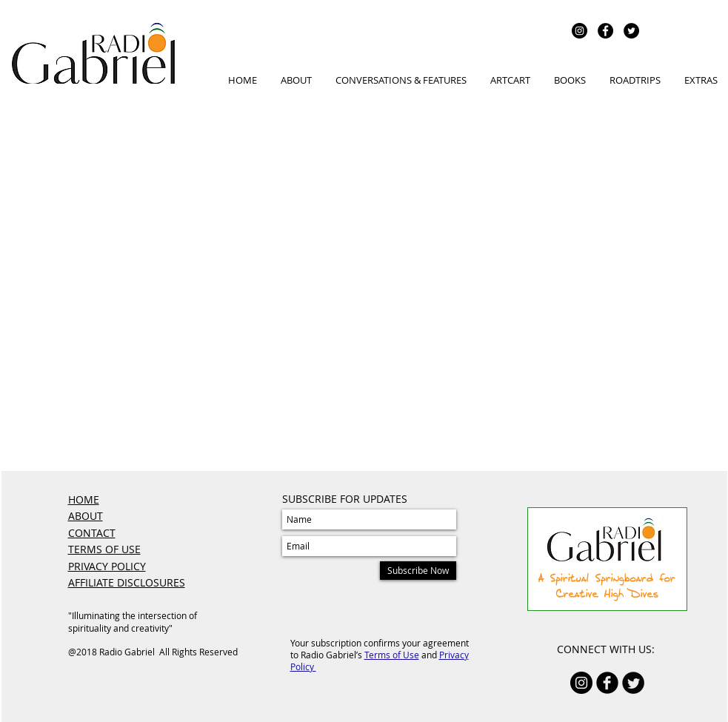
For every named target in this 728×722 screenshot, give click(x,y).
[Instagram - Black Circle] (580, 31)
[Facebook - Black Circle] (605, 31)
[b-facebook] (607, 683)
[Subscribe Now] (418, 571)
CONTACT (92, 533)
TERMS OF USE (104, 549)
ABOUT (86, 516)
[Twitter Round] (633, 683)
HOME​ (84, 499)
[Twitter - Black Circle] (631, 31)
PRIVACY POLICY (107, 566)
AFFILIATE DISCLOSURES (127, 582)
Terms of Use (392, 655)
